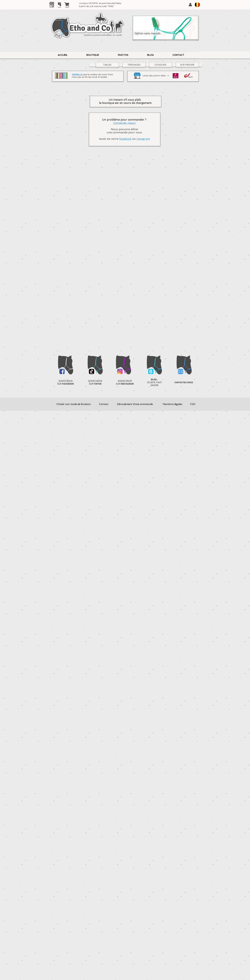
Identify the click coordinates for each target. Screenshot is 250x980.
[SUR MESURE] (187, 65)
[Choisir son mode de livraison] (74, 404)
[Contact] (104, 404)
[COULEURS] (161, 65)
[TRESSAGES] (134, 65)
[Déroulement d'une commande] (135, 404)
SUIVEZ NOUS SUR (66, 382)
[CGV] (193, 404)
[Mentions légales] (172, 404)
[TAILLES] (107, 65)
